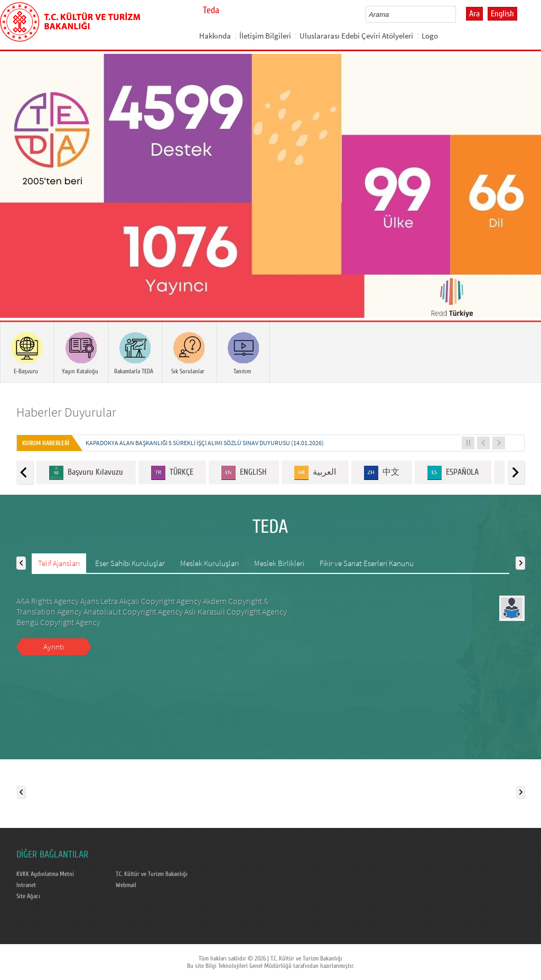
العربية (315, 473)
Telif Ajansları (59, 563)
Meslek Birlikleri (279, 563)
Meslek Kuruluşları (209, 563)
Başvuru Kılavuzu (86, 473)
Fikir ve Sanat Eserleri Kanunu (367, 563)
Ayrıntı (54, 647)
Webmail (126, 885)
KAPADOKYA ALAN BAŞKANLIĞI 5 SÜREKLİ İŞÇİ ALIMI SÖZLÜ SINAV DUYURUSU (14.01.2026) (205, 443)
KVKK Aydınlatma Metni (45, 874)
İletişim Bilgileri (265, 36)
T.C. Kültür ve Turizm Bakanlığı (152, 874)
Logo (430, 36)
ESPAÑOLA (453, 473)
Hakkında (215, 36)
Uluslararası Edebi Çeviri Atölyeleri (356, 36)
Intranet (26, 885)
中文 (382, 473)
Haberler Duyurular (66, 412)
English (502, 14)
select (459, 14)
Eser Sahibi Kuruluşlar (130, 563)
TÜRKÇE (172, 473)
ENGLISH (244, 473)
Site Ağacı (28, 896)
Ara (474, 14)
